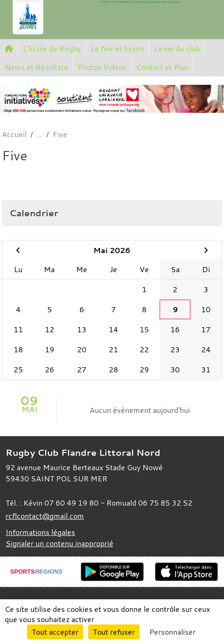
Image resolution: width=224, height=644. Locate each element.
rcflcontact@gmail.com (45, 516)
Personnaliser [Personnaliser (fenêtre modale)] (172, 632)
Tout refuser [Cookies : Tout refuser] (114, 632)
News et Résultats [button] (36, 67)
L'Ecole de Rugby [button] (52, 48)
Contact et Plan (162, 67)
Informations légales (40, 532)
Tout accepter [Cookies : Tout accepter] (55, 632)
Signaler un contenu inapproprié (59, 543)
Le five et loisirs (117, 48)
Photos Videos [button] (102, 67)
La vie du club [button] (177, 48)
